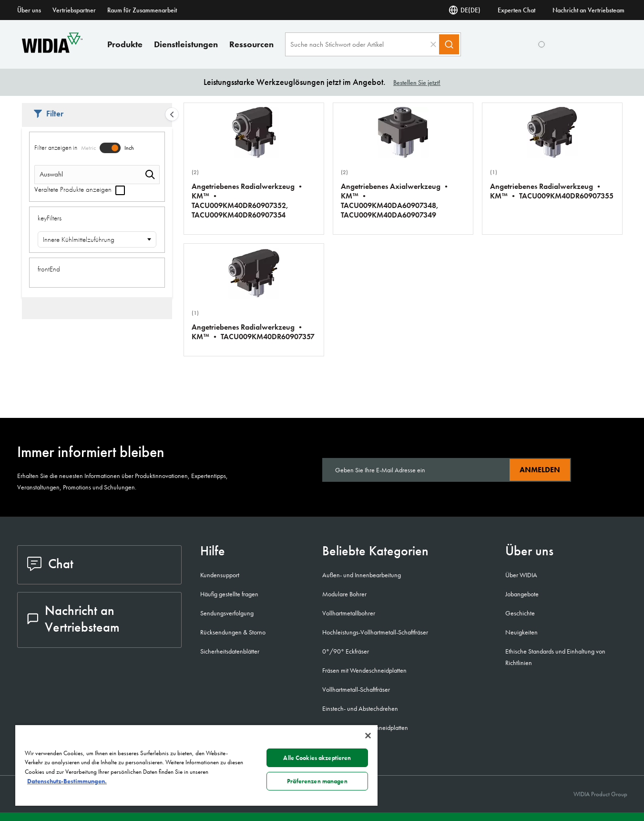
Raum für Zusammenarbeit (142, 10)
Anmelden (540, 470)
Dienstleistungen (186, 44)
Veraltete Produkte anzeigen (80, 189)
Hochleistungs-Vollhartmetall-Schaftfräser (375, 632)
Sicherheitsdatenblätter (230, 651)
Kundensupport (220, 575)
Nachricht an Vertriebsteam (588, 10)
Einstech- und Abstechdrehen (360, 708)
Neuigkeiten (521, 632)
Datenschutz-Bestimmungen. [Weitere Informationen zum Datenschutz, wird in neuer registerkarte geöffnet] (67, 781)
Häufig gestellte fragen (229, 594)
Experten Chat (516, 10)
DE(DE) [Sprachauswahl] (465, 10)
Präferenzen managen (317, 781)
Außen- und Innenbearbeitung (362, 575)
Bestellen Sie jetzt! (417, 83)
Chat (50, 564)
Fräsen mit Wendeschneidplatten (364, 670)
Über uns (29, 10)
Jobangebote (522, 594)
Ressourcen (251, 44)
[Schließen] (368, 736)
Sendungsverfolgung (227, 613)
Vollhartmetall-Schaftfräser (356, 689)
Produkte (125, 44)
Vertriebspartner (74, 10)
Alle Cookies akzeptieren (317, 758)
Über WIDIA (521, 575)
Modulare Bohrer (344, 594)
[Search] (449, 44)
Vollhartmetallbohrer (349, 613)
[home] (52, 50)
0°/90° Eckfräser (346, 651)
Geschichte (520, 613)
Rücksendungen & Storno (233, 632)
